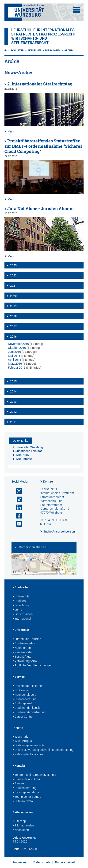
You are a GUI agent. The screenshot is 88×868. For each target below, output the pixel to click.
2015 (13, 381)
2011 (13, 422)
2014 (13, 392)
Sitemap (19, 821)
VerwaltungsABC (25, 661)
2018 (13, 316)
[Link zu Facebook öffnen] (17, 516)
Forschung (21, 606)
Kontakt (48, 482)
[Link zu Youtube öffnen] (17, 524)
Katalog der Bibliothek (28, 755)
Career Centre (23, 717)
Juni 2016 (14, 352)
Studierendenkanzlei (27, 708)
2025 (13, 265)
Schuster (17, 51)
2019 (13, 306)
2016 (13, 337)
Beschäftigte (22, 657)
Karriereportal (23, 653)
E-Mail (48, 524)
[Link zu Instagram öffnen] (17, 491)
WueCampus (22, 741)
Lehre (17, 610)
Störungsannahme (26, 793)
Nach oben (21, 830)
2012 (13, 412)
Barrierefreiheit (65, 862)
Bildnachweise (23, 826)
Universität (21, 597)
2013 (13, 402)
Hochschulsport (24, 695)
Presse (18, 784)
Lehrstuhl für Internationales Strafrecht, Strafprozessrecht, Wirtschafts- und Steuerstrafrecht (44, 37)
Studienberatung (25, 699)
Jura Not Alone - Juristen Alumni (40, 209)
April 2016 (15, 360)
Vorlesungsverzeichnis (29, 746)
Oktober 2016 (17, 348)
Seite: (16, 849)
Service (19, 677)
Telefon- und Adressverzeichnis (34, 775)
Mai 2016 (14, 356)
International (22, 619)
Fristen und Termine (27, 639)
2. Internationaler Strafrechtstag (40, 84)
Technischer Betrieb (27, 797)
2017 (13, 326)
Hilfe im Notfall (23, 801)
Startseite (20, 588)
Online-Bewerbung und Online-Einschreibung (43, 750)
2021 (13, 286)
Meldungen (53, 51)
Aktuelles (34, 51)
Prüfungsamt (22, 704)
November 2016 (18, 344)
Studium (19, 601)
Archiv (69, 51)
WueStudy (20, 737)
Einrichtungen (23, 614)
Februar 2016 (17, 368)
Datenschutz (42, 862)
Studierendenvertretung (29, 713)
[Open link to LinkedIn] (17, 508)
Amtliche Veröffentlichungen (33, 666)
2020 (13, 296)
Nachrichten (22, 648)
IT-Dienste (20, 691)
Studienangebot (24, 644)
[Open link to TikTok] (17, 499)
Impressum (21, 862)
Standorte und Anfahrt (28, 780)
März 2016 (15, 364)
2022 (13, 275)
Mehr (11, 132)
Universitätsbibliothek (28, 686)
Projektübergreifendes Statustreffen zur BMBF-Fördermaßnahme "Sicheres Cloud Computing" (43, 146)
